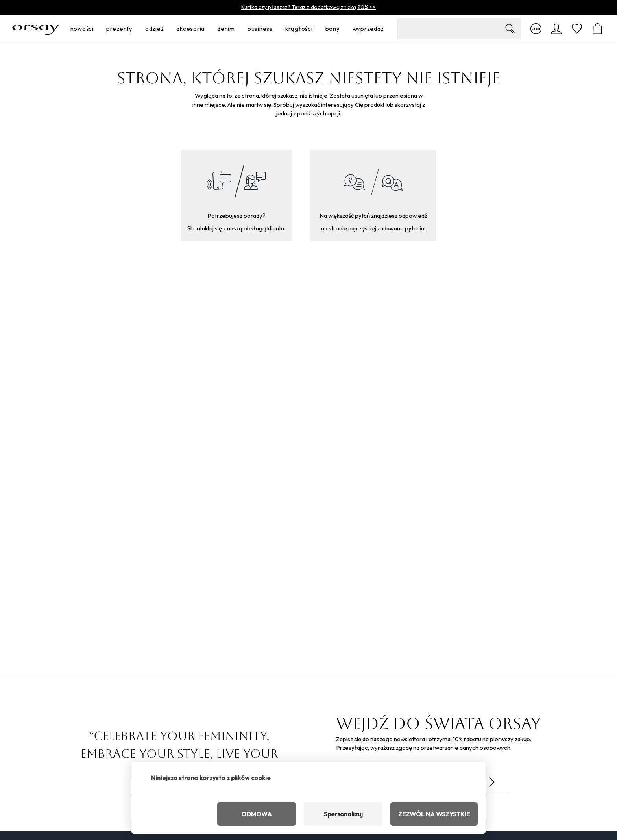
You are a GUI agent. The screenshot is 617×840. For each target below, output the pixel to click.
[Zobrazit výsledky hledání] (510, 29)
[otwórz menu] (96, 29)
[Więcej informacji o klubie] (536, 29)
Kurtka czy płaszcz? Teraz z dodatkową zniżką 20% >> (308, 7)
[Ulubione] (577, 29)
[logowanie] (556, 29)
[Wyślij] (492, 782)
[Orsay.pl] (36, 29)
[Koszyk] (597, 29)
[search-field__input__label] (459, 29)
